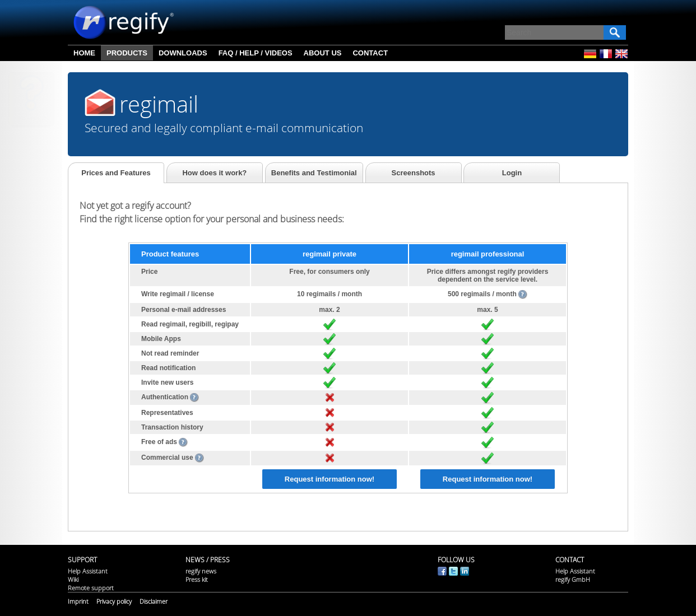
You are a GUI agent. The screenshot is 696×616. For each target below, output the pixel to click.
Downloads (183, 53)
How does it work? (214, 173)
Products (127, 53)
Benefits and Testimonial (314, 173)
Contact (370, 53)
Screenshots (414, 173)
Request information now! (330, 479)
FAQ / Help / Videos (256, 53)
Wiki (73, 579)
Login (512, 173)
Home (84, 53)
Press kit (197, 579)
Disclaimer (154, 601)
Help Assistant (31, 118)
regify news (201, 571)
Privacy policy (114, 601)
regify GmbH (573, 579)
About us (323, 53)
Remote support (91, 588)
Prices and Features (116, 173)
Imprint (78, 601)
